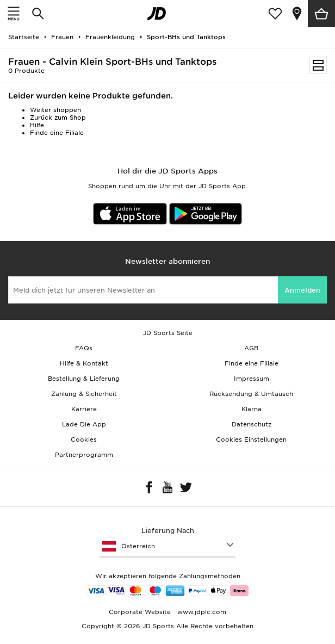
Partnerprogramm (84, 455)
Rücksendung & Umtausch (251, 394)
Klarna (252, 409)
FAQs (84, 348)
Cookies (84, 439)
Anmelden (302, 290)
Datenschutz (252, 424)
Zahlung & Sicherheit (84, 394)
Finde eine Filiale (57, 133)
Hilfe (37, 125)
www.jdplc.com (201, 612)
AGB (251, 348)
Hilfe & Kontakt (84, 363)
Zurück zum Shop (58, 117)
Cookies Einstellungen (251, 439)
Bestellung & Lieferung (84, 379)
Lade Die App (84, 424)
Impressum (252, 379)
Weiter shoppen (55, 110)
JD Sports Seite (168, 333)
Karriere (84, 409)
